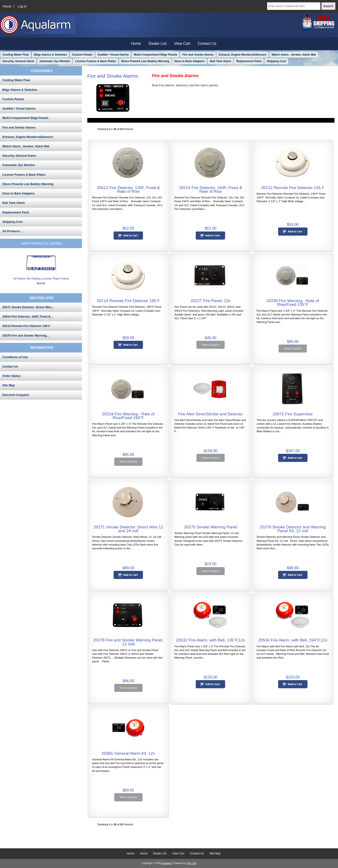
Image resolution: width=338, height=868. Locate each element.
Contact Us (207, 44)
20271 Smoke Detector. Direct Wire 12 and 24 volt (128, 529)
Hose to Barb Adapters (190, 61)
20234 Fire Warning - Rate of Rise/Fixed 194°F (128, 416)
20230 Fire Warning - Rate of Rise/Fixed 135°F (293, 303)
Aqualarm (167, 863)
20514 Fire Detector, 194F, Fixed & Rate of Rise (211, 190)
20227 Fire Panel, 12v (211, 301)
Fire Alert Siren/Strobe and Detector (210, 414)
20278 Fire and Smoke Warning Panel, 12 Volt (128, 642)
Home (7, 6)
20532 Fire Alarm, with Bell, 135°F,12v (211, 640)
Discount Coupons (16, 395)
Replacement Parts (249, 61)
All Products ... (13, 231)
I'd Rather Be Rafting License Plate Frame (41, 267)
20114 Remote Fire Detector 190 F (26, 326)
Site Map (8, 385)
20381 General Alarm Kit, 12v (128, 753)
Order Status (11, 376)
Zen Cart (192, 863)
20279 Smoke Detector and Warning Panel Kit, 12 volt (293, 529)
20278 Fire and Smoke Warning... (26, 335)
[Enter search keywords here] (294, 6)
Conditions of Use (15, 357)
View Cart (182, 44)
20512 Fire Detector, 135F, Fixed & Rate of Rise (128, 190)
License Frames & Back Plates (95, 61)
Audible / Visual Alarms (113, 55)
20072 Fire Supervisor (293, 414)
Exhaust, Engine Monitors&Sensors (243, 55)
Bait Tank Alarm (220, 61)
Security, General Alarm (18, 61)
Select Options (210, 345)
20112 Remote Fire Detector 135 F (293, 188)
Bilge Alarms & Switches (50, 55)
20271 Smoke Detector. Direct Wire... (28, 307)
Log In (22, 6)
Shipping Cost (276, 61)
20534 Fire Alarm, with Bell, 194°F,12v (293, 640)
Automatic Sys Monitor (55, 61)
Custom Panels (82, 55)
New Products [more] (42, 243)
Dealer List (157, 44)
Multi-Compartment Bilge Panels (156, 55)
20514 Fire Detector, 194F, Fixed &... (28, 316)
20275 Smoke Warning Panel (211, 527)
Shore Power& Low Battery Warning (145, 61)
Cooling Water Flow (16, 55)
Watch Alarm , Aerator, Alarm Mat (294, 55)
